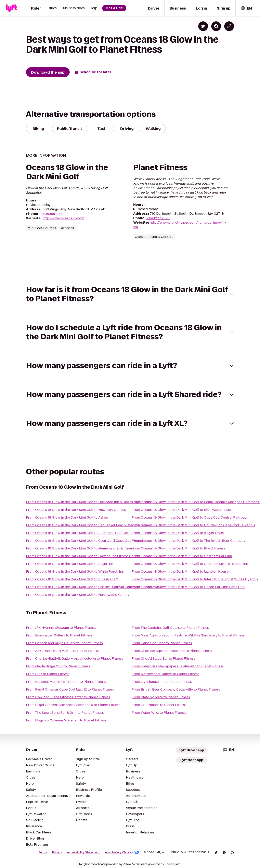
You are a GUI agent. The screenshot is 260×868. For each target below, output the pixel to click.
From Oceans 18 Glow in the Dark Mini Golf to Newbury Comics (76, 510)
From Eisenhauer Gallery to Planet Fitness (59, 635)
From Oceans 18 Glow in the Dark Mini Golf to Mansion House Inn (183, 572)
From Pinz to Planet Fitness (48, 674)
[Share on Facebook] (216, 26)
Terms (43, 852)
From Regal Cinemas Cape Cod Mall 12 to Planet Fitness (70, 689)
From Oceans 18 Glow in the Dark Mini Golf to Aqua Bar (70, 564)
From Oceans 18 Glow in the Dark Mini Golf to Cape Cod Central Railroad (189, 517)
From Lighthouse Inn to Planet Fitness (162, 682)
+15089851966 (51, 214)
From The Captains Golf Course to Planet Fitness (170, 628)
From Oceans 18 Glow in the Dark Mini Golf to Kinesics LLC (72, 579)
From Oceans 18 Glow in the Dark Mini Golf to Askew (67, 517)
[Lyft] (11, 8)
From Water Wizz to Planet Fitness (159, 713)
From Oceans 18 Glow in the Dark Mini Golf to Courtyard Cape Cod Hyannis (86, 541)
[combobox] (246, 8)
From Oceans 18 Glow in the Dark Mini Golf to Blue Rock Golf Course (80, 533)
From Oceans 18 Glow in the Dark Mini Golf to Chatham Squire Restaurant (190, 564)
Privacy (57, 852)
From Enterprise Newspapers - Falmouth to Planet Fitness (178, 666)
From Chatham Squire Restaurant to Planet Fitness (172, 651)
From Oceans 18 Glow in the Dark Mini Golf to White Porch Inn (75, 572)
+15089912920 (158, 218)
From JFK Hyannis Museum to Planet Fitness (61, 628)
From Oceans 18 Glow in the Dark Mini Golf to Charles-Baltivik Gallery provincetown (93, 587)
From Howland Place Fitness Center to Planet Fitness (68, 697)
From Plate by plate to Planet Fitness (161, 697)
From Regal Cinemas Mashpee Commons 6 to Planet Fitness (73, 705)
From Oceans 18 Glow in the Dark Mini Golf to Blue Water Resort (182, 510)
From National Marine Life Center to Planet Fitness (66, 682)
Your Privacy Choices (122, 852)
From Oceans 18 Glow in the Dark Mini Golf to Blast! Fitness (178, 548)
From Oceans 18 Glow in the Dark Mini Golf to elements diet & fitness (80, 548)
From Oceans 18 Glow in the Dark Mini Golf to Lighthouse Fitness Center (83, 556)
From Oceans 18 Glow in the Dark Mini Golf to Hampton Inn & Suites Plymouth (88, 502)
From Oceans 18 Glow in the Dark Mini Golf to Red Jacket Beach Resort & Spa (86, 525)
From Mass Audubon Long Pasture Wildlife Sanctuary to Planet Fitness (188, 635)
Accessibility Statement (83, 852)
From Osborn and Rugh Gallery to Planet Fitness (64, 643)
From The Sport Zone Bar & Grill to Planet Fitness (65, 713)
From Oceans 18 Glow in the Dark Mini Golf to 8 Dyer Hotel (178, 533)
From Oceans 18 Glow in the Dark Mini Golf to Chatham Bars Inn (182, 556)
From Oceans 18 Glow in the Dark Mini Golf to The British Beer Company (188, 541)
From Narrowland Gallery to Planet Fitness (165, 674)
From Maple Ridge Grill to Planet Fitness (58, 666)
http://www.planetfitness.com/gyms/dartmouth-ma (180, 225)
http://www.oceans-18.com (63, 218)
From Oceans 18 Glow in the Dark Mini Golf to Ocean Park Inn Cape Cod (188, 587)
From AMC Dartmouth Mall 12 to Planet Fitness (63, 651)
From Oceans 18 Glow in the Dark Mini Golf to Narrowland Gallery (78, 595)
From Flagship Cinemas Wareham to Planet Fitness (66, 720)
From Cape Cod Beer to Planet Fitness (162, 643)
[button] (130, 294)
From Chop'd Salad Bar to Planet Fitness (163, 659)
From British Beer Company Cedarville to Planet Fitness (176, 689)
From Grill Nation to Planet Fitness (159, 705)
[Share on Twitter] (203, 26)
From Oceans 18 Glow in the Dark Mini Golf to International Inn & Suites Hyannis (195, 579)
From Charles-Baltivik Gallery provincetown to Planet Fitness (75, 659)
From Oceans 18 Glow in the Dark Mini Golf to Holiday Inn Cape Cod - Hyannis (193, 525)
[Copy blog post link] (229, 26)
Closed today (40, 205)
